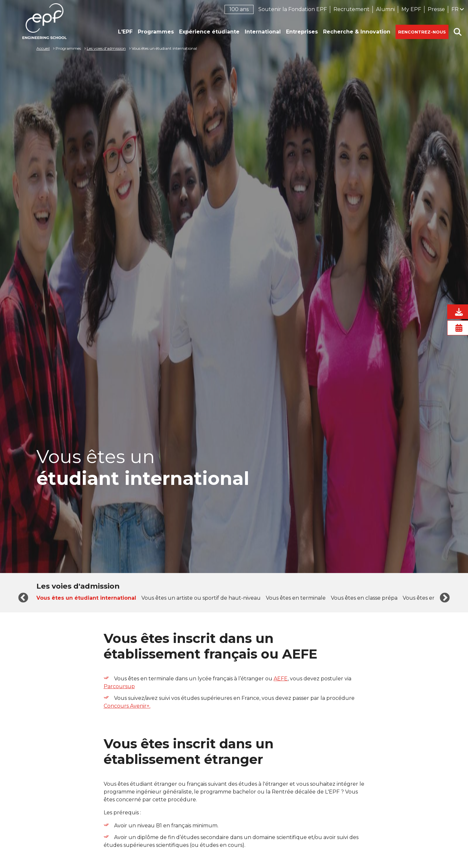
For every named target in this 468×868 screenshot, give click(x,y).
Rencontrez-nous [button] (422, 32)
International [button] (263, 32)
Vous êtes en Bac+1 (427, 598)
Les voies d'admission (106, 48)
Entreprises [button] (302, 32)
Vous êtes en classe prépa (364, 598)
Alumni (385, 9)
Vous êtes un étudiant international (86, 598)
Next (445, 598)
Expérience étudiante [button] (209, 32)
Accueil (43, 48)
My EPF (411, 9)
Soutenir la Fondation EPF (293, 9)
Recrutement (351, 9)
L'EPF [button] (125, 32)
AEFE (281, 679)
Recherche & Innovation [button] (357, 32)
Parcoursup (119, 686)
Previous (23, 598)
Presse (436, 9)
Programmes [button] (156, 32)
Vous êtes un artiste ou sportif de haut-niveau (201, 598)
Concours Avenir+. (127, 706)
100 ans (239, 9)
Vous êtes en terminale (296, 598)
